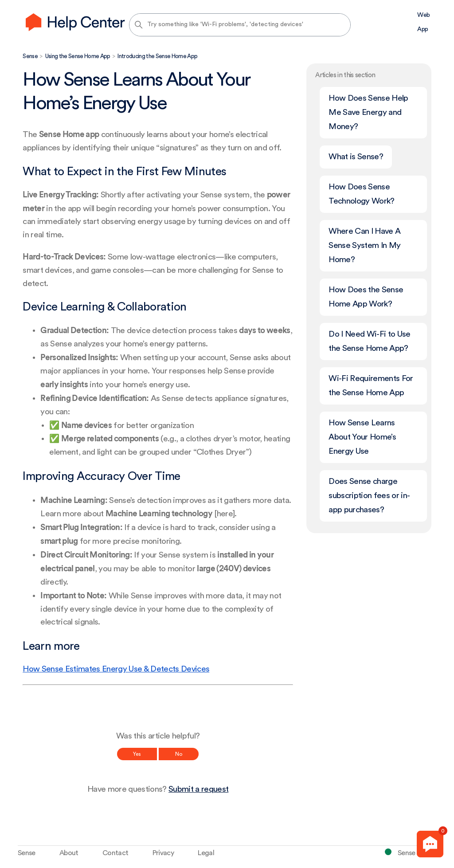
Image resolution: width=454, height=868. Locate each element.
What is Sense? (356, 157)
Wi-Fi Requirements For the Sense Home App (371, 386)
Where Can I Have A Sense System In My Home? (364, 245)
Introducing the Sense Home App (157, 56)
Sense (30, 56)
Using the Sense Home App (78, 56)
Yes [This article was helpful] (137, 754)
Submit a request (198, 789)
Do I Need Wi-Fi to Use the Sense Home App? (369, 341)
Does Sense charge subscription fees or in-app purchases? (369, 496)
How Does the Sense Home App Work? (366, 297)
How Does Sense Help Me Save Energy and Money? (368, 112)
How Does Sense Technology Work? (361, 194)
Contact (115, 853)
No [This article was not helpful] (179, 754)
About (69, 853)
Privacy (163, 853)
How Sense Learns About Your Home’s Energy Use (362, 437)
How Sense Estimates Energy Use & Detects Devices (116, 669)
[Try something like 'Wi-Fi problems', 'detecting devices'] (240, 25)
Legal (206, 853)
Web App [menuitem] (423, 22)
